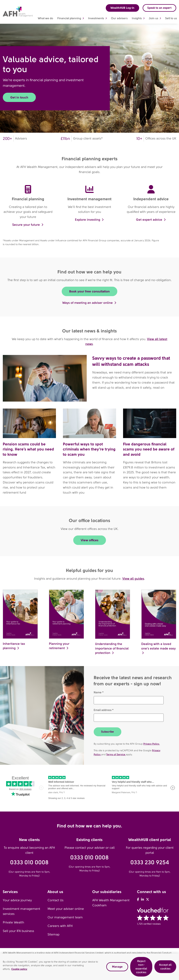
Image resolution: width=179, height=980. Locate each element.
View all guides (133, 579)
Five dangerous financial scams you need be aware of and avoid (149, 449)
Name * (99, 692)
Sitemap (53, 934)
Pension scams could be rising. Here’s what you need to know (28, 449)
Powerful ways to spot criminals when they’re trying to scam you (89, 449)
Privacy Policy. (152, 744)
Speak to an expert (159, 8)
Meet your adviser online (66, 909)
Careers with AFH (60, 926)
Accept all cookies (165, 967)
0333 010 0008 (29, 862)
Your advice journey (17, 900)
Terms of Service (116, 754)
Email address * (104, 710)
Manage (117, 967)
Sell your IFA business (18, 931)
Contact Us (56, 900)
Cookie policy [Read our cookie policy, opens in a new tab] (19, 969)
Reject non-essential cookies (141, 967)
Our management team (65, 917)
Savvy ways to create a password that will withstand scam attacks (131, 361)
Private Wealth (13, 922)
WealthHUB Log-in (122, 8)
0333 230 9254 (150, 862)
